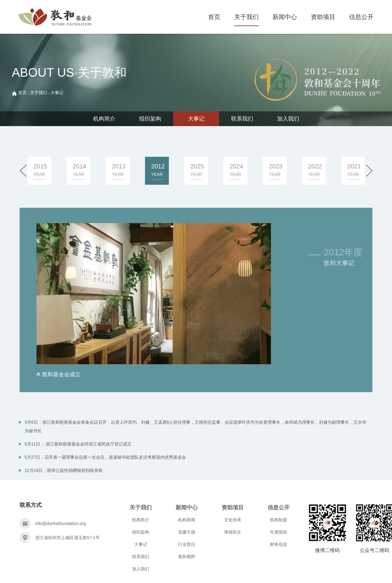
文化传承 (233, 520)
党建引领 (187, 532)
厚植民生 (233, 532)
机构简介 (104, 119)
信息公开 (361, 17)
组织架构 (150, 119)
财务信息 (279, 544)
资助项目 (323, 17)
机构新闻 (187, 520)
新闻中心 (285, 17)
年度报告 (279, 532)
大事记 (57, 93)
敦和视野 (187, 557)
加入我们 (288, 119)
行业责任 (187, 544)
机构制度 (279, 520)
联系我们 (242, 119)
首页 (214, 17)
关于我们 (246, 17)
